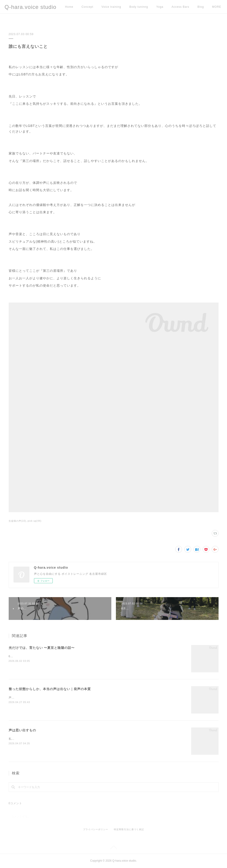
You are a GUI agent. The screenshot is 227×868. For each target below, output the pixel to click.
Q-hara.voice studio (30, 7)
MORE (202, 7)
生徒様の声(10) (17, 521)
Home (69, 7)
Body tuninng (139, 7)
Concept (87, 7)
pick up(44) (35, 521)
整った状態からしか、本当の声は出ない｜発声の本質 (50, 689)
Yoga (160, 7)
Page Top (113, 848)
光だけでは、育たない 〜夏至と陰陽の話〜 (42, 648)
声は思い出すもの (22, 730)
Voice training (111, 7)
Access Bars (180, 7)
